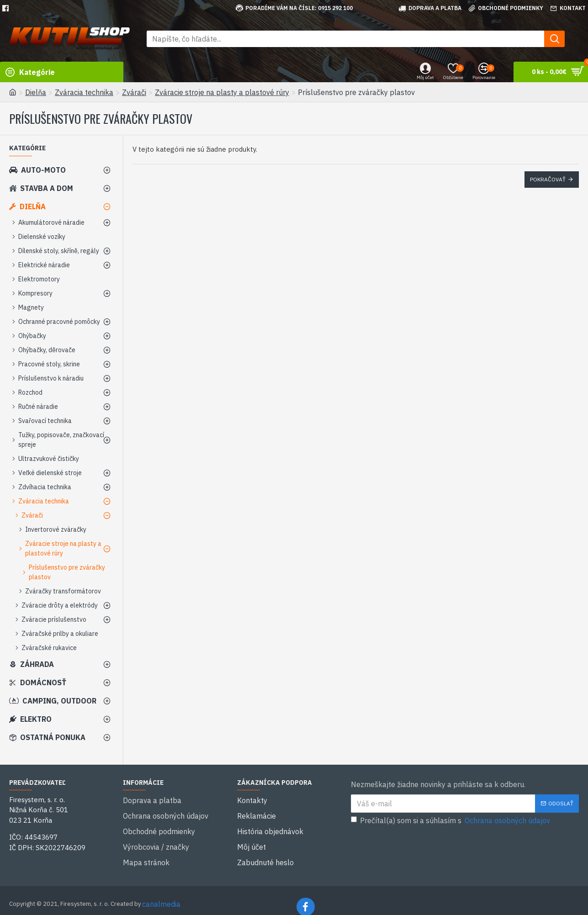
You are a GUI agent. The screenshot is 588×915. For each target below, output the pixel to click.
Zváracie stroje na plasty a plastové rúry (222, 92)
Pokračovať (548, 179)
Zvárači (134, 92)
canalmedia (161, 891)
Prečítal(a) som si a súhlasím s (451, 820)
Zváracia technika (84, 92)
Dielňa (36, 92)
